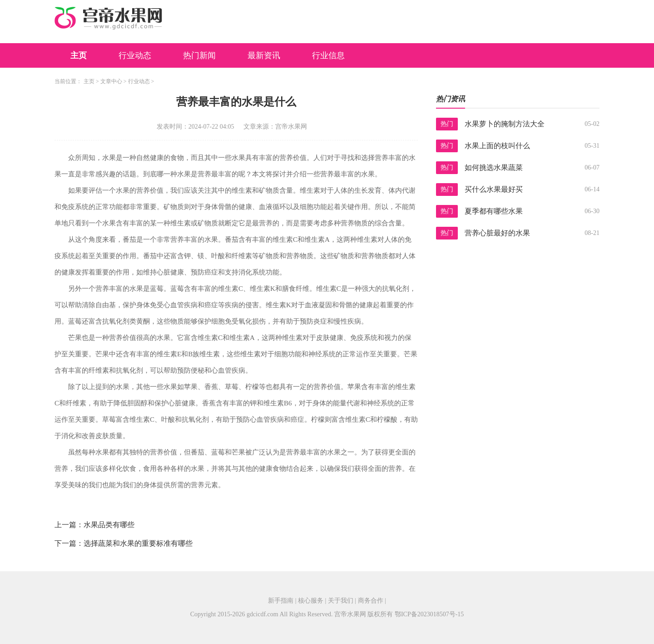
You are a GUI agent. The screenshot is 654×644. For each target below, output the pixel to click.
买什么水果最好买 (494, 189)
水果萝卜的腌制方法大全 (505, 124)
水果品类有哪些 (109, 525)
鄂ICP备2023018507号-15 (429, 614)
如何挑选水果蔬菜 (494, 167)
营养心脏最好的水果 (497, 233)
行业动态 (135, 55)
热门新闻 (199, 55)
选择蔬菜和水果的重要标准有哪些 (138, 543)
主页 (79, 55)
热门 (447, 124)
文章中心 (111, 81)
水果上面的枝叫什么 (497, 146)
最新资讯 (264, 55)
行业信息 (328, 55)
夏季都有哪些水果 (494, 211)
